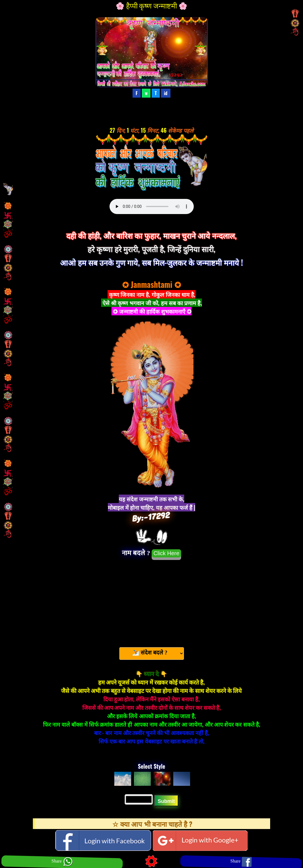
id (166, 93)
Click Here (166, 553)
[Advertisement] (152, 601)
